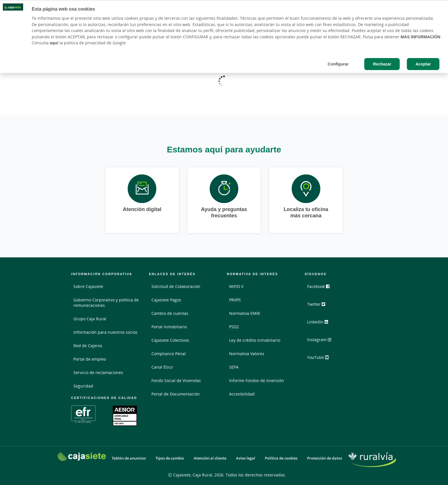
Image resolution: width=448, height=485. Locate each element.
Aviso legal (246, 458)
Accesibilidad (242, 394)
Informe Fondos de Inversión (257, 380)
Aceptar (423, 64)
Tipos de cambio (170, 458)
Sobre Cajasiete (88, 286)
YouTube (320, 359)
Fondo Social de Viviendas (176, 380)
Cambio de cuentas (170, 313)
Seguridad (83, 386)
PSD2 (234, 327)
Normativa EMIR (245, 313)
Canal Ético (162, 367)
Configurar (338, 64)
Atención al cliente (210, 458)
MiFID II (236, 286)
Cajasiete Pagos (166, 300)
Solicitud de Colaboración (176, 286)
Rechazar (382, 64)
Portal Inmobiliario (169, 327)
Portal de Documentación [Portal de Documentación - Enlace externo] (176, 394)
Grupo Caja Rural (90, 319)
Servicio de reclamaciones (98, 372)
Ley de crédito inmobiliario (255, 340)
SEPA (234, 367)
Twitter (319, 306)
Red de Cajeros (88, 346)
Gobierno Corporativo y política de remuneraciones (106, 303)
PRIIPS (235, 300)
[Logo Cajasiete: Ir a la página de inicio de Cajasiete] (82, 457)
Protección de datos (325, 458)
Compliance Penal (169, 354)
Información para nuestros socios (105, 332)
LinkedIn (320, 324)
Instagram (322, 342)
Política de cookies (281, 458)
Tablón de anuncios (129, 458)
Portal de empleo (90, 359)
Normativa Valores (247, 354)
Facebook (321, 289)
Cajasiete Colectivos (170, 340)
